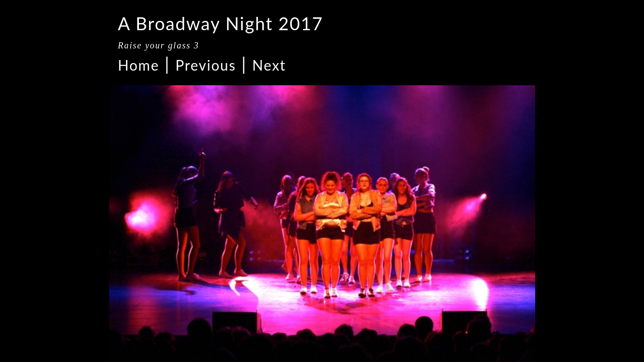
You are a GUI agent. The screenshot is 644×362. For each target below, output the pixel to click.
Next (269, 65)
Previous (205, 65)
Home (139, 65)
